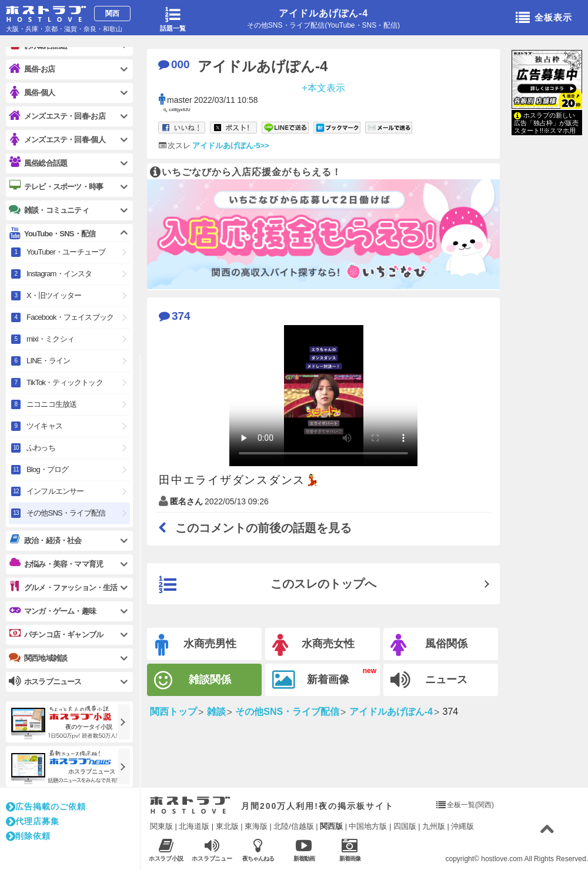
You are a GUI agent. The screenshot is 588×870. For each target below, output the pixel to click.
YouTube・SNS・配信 (52, 234)
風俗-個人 (32, 93)
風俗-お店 (32, 69)
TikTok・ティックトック (65, 382)
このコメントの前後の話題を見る (255, 528)
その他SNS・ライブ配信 (66, 513)
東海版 (256, 826)
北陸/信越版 (294, 826)
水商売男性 (196, 645)
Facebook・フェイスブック (70, 317)
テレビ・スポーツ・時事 (56, 186)
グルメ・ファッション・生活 (63, 587)
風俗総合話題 (38, 163)
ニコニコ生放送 (51, 404)
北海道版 (194, 826)
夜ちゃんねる (258, 850)
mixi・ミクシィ (50, 339)
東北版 (227, 826)
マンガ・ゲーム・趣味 (52, 611)
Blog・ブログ (48, 469)
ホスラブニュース (212, 850)
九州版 (434, 826)
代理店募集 (33, 821)
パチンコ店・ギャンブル (56, 634)
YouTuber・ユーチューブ (66, 252)
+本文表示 (323, 87)
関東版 (161, 826)
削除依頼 (28, 836)
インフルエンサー (55, 491)
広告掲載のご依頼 (46, 807)
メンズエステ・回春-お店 (57, 116)
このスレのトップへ (268, 585)
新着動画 (304, 850)
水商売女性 (313, 645)
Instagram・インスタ (59, 274)
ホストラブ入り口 (190, 805)
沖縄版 (462, 826)
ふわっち (41, 448)
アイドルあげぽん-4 (323, 13)
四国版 (405, 826)
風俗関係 (429, 645)
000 (174, 64)
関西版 (331, 826)
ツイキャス (44, 426)
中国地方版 (368, 826)
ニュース (429, 680)
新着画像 (311, 680)
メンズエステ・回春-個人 (57, 140)
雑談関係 (193, 680)
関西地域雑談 (38, 658)
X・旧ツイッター (54, 295)
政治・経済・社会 (45, 540)
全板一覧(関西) (470, 805)
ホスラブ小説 (166, 850)
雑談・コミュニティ (49, 210)
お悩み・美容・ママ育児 (56, 564)
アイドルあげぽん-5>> (231, 145)
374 (175, 316)
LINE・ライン (49, 361)
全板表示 (544, 18)
